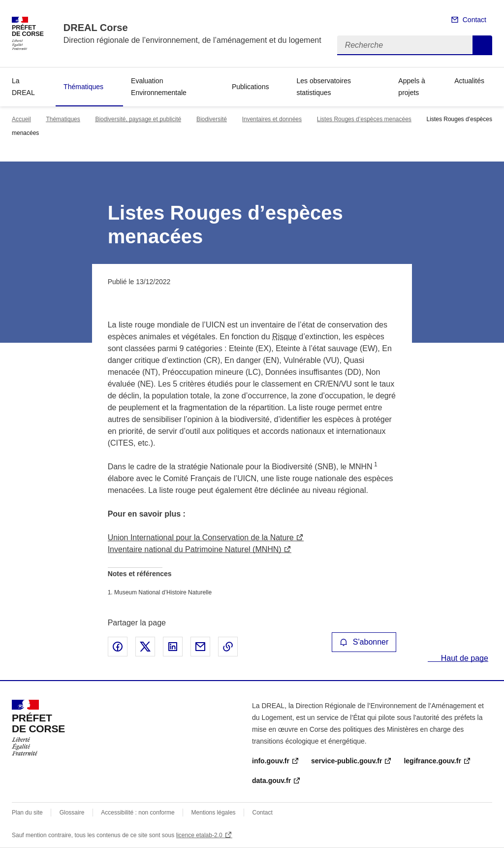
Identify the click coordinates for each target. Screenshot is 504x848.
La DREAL (23, 87)
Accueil (21, 119)
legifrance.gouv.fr (432, 761)
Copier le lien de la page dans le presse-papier (228, 647)
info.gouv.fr (271, 761)
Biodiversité (212, 119)
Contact (474, 20)
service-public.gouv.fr (346, 761)
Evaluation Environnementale (159, 87)
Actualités (469, 81)
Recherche (482, 45)
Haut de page (463, 658)
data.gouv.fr (271, 781)
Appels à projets (411, 87)
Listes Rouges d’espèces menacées (364, 119)
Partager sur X (145, 647)
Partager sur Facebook (118, 647)
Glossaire (72, 813)
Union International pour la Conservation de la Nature (201, 538)
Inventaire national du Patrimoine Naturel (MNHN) (195, 549)
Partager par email (200, 647)
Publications (251, 87)
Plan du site (27, 813)
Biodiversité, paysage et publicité (138, 119)
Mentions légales (214, 813)
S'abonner (364, 642)
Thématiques (83, 87)
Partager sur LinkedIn (173, 647)
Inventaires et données (272, 119)
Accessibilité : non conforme (138, 813)
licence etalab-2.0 (199, 835)
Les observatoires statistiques (324, 87)
